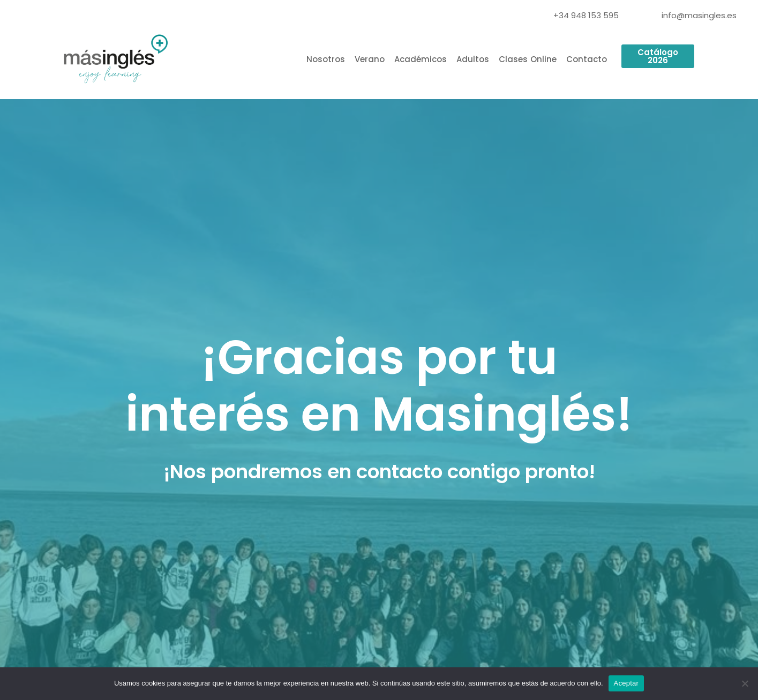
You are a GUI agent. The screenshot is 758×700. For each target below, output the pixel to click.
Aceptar (626, 683)
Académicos (421, 59)
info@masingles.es (699, 15)
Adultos (473, 59)
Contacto (587, 59)
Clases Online (528, 59)
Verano (370, 59)
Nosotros (326, 59)
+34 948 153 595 (586, 15)
